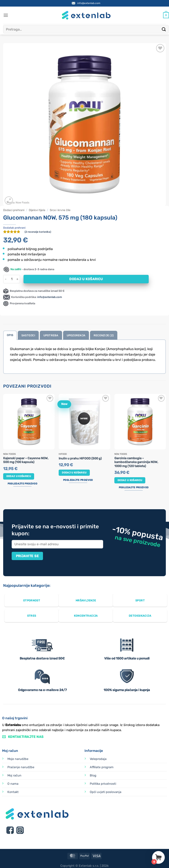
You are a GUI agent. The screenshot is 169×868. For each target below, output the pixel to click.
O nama (13, 784)
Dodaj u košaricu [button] (19, 476)
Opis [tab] (10, 335)
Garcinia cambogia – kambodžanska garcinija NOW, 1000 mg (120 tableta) (136, 462)
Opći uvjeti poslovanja (106, 792)
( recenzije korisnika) (38, 232)
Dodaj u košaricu (86, 279)
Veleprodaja (98, 759)
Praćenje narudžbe (21, 767)
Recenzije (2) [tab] (104, 335)
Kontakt (13, 792)
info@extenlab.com (89, 3)
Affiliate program (102, 767)
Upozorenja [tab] (76, 335)
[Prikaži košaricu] (166, 15)
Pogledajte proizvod (22, 484)
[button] (6, 15)
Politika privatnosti (103, 784)
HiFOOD (63, 454)
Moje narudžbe (18, 759)
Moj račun (14, 775)
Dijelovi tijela (37, 210)
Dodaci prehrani (14, 210)
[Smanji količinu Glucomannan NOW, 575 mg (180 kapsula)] (6, 279)
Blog (93, 775)
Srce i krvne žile (60, 210)
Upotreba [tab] (51, 335)
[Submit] (164, 29)
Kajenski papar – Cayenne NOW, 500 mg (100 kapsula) (26, 460)
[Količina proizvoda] (12, 279)
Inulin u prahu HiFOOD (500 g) (80, 458)
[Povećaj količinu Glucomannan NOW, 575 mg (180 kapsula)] (18, 279)
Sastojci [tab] (28, 335)
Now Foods (23, 202)
